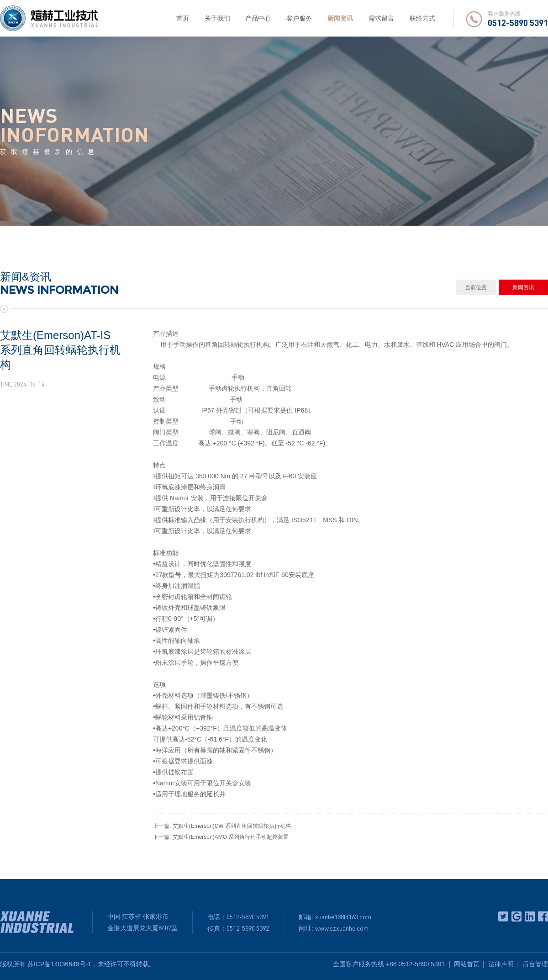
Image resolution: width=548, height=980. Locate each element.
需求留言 (381, 18)
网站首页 (467, 964)
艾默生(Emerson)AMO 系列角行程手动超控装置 (231, 837)
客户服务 (299, 18)
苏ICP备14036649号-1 (59, 964)
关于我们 (217, 18)
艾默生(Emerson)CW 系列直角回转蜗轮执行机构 (232, 826)
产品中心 (258, 18)
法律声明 (501, 964)
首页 (183, 18)
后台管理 (535, 964)
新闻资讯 (340, 18)
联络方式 (422, 18)
